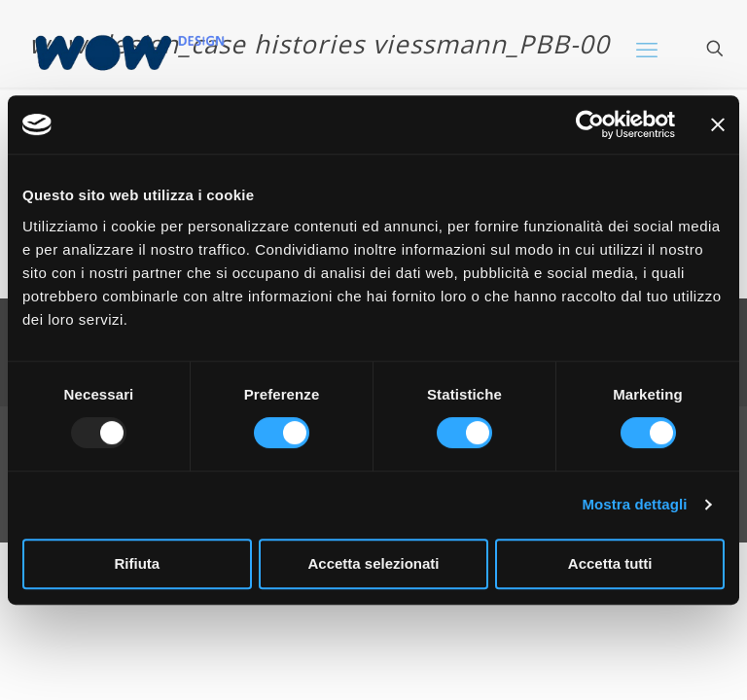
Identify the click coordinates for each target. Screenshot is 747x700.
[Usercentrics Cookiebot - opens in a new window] (590, 124)
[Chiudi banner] (718, 124)
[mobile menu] (647, 49)
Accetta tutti (610, 563)
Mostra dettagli (634, 504)
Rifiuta (137, 563)
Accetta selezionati (373, 563)
